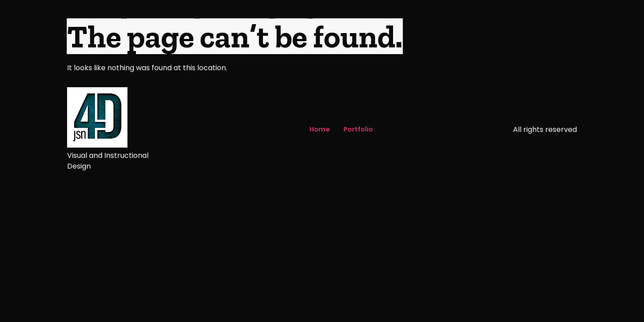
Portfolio (358, 129)
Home (320, 129)
